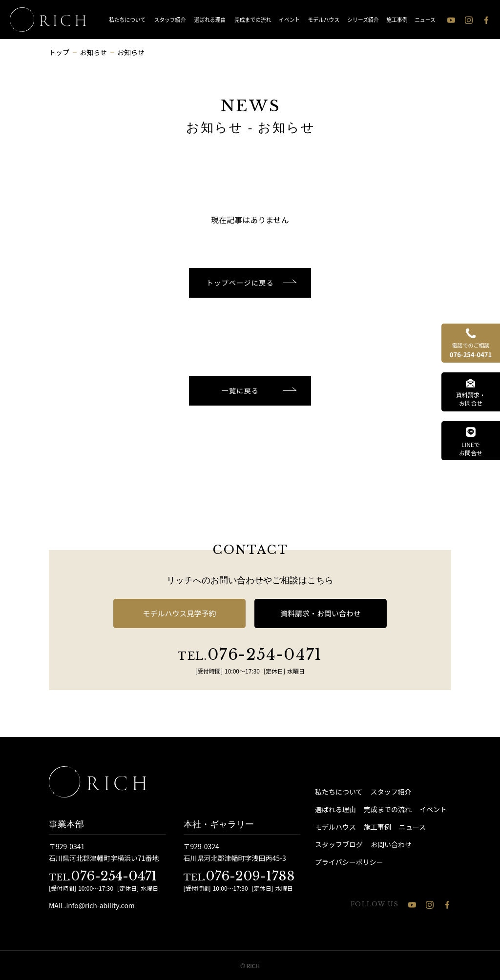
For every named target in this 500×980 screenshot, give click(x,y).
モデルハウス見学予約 (179, 613)
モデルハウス (323, 19)
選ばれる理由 (210, 19)
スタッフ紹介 (170, 19)
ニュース (425, 19)
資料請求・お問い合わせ (321, 613)
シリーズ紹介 (363, 19)
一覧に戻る (240, 390)
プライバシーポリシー (349, 862)
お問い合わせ (391, 844)
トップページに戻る (240, 283)
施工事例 (397, 19)
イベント (289, 19)
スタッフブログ (339, 844)
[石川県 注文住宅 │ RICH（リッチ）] (48, 20)
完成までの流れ (253, 19)
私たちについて (127, 19)
